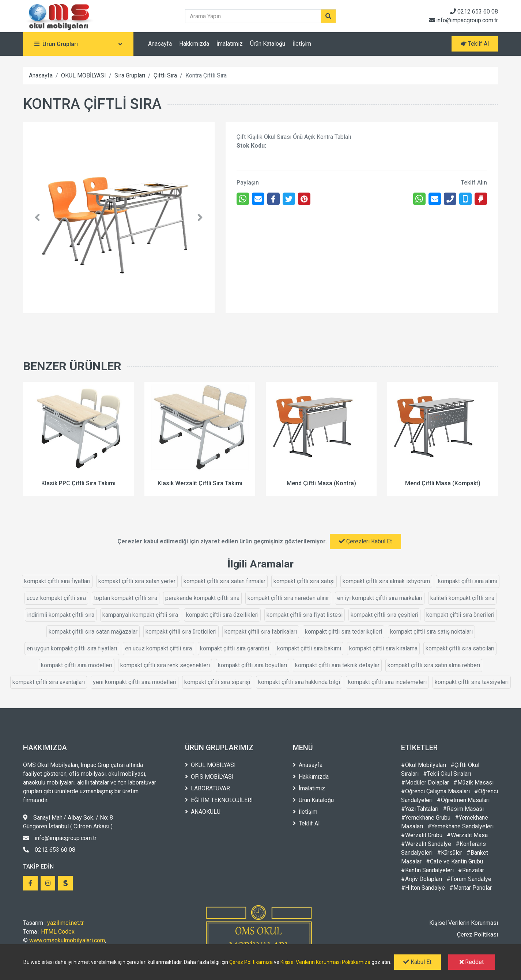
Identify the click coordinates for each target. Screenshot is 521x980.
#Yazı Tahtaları (420, 809)
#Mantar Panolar (471, 888)
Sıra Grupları (130, 75)
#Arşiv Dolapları (422, 879)
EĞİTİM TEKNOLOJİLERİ (219, 800)
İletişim (302, 44)
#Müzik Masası (473, 783)
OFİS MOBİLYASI (209, 777)
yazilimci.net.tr (65, 923)
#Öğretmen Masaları (463, 800)
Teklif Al (306, 823)
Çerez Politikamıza (251, 962)
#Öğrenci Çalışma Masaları (435, 791)
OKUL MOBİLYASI (84, 75)
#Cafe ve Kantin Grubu (454, 861)
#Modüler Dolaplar (425, 783)
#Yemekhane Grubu (426, 818)
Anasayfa (160, 44)
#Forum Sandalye (469, 879)
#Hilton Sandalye (423, 888)
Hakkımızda (194, 44)
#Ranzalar (471, 870)
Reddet (472, 962)
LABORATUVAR (207, 788)
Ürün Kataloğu (268, 44)
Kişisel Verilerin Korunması (464, 923)
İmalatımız (230, 44)
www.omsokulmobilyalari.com (67, 940)
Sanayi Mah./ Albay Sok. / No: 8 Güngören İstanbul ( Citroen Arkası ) (68, 822)
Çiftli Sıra (165, 75)
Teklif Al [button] (475, 44)
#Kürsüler (450, 853)
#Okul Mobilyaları (424, 765)
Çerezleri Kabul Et (365, 541)
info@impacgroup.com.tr (463, 20)
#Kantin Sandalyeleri (427, 870)
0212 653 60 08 (474, 12)
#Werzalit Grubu (422, 835)
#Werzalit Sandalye (426, 844)
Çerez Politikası (477, 935)
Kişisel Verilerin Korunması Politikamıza (325, 962)
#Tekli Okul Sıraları (447, 774)
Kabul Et (417, 962)
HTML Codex (58, 932)
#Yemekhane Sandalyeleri (460, 826)
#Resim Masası (463, 809)
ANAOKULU (203, 812)
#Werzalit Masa (467, 835)
